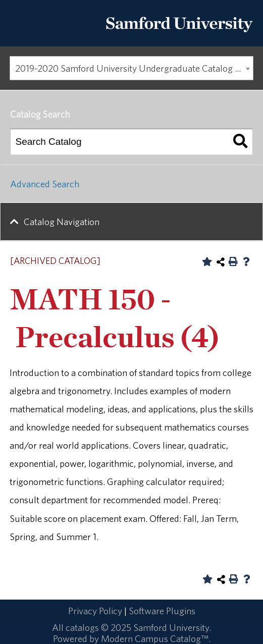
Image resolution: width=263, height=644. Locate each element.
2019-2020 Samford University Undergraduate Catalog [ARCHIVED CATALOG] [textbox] (134, 68)
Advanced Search (45, 184)
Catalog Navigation (62, 222)
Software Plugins (162, 611)
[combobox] (131, 68)
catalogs (82, 627)
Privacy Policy (95, 611)
